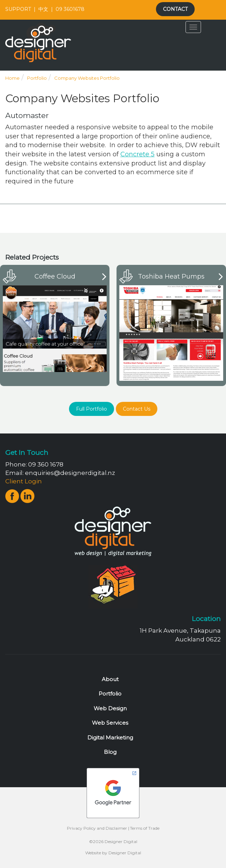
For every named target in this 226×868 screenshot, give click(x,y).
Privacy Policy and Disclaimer (97, 828)
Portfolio (37, 78)
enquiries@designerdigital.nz (70, 473)
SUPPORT (18, 9)
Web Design (110, 708)
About (110, 679)
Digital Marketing (110, 738)
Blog (110, 752)
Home (12, 78)
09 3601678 (70, 9)
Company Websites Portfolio (87, 78)
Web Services (110, 723)
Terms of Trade (145, 828)
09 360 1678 (46, 464)
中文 (43, 9)
